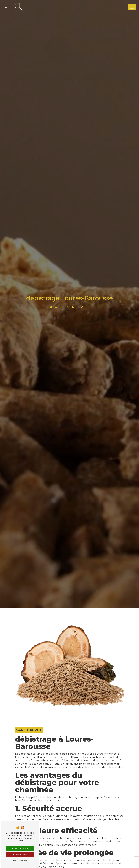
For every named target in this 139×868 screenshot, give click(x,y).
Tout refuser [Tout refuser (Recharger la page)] (20, 855)
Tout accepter (20, 849)
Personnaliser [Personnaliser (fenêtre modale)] (20, 861)
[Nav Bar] (132, 7)
